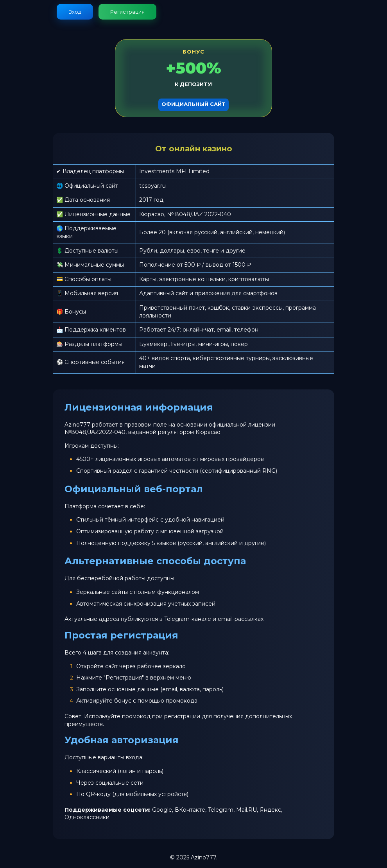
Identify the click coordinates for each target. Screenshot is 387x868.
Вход (75, 12)
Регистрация (127, 12)
